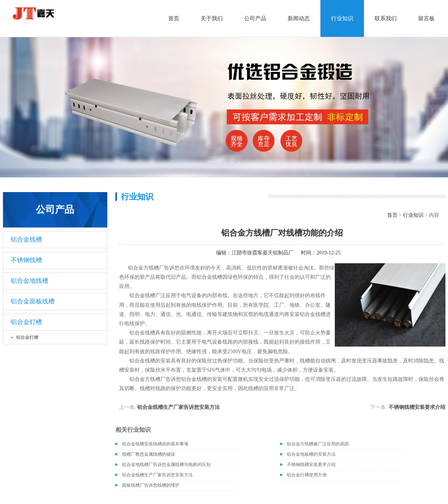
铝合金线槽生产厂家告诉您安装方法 (178, 407)
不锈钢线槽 (26, 260)
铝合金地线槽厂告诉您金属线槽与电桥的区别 (166, 465)
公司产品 (255, 18)
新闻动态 (299, 18)
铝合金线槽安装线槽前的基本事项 (155, 444)
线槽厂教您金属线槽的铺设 (149, 454)
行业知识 (342, 18)
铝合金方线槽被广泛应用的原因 (318, 444)
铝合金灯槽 (26, 322)
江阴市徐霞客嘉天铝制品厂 (263, 253)
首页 (174, 18)
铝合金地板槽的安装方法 (311, 454)
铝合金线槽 (26, 239)
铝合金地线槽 (29, 281)
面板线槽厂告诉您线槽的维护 (151, 485)
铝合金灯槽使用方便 (307, 475)
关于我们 (212, 18)
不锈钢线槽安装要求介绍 (417, 407)
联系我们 (386, 18)
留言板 (426, 18)
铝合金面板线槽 (33, 301)
